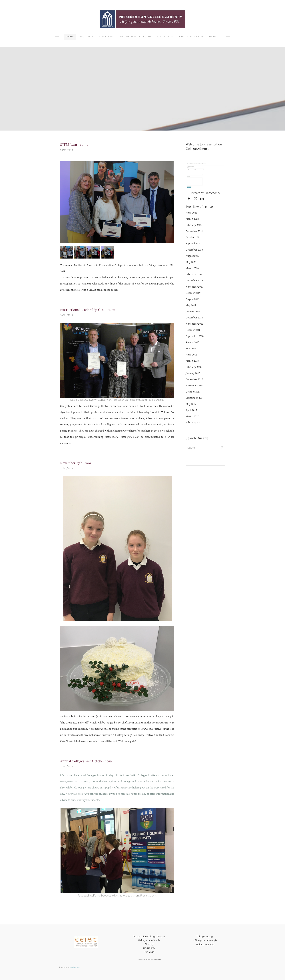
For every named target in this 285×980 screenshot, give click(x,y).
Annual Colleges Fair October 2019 (85, 760)
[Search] (205, 448)
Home (70, 37)
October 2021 (193, 237)
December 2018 (194, 318)
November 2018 (194, 324)
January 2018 (193, 373)
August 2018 (192, 342)
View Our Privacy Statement (149, 959)
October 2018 (193, 330)
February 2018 (194, 367)
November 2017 (194, 386)
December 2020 (194, 250)
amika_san (75, 967)
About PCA (86, 37)
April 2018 (191, 355)
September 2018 (195, 336)
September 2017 (195, 398)
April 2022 (191, 213)
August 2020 (192, 256)
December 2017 (194, 379)
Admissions (106, 37)
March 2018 (192, 361)
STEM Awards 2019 (74, 144)
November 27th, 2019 (75, 462)
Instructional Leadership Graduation (87, 309)
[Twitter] (196, 199)
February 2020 (194, 274)
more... (214, 37)
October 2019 (193, 293)
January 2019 (193, 311)
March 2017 (192, 416)
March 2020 (192, 268)
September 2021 (195, 244)
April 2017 (191, 410)
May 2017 (191, 404)
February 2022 (194, 225)
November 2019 (194, 287)
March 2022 (192, 219)
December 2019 (194, 281)
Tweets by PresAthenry (205, 193)
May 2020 (191, 262)
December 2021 (194, 231)
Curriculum (165, 37)
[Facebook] (189, 199)
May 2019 (191, 305)
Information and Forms (136, 37)
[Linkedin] (202, 199)
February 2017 (194, 423)
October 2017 (193, 392)
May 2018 (191, 348)
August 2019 (192, 299)
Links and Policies (191, 37)
